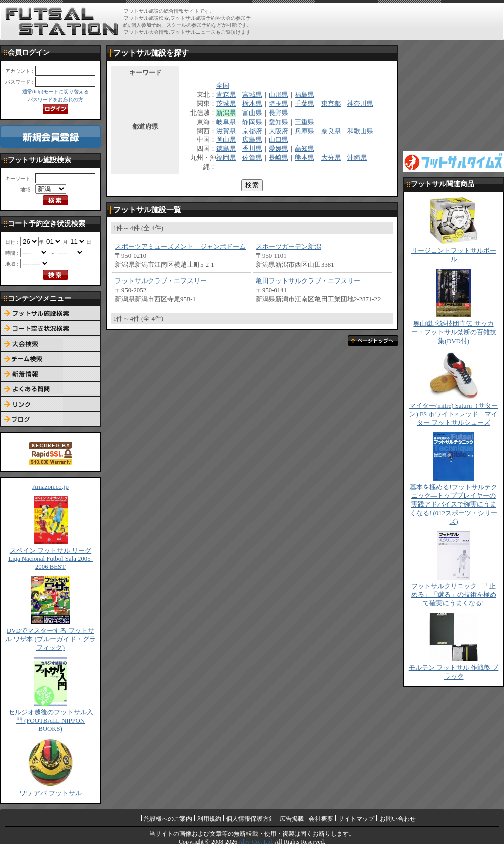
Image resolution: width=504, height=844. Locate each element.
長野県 (278, 113)
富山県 (252, 113)
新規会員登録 (50, 136)
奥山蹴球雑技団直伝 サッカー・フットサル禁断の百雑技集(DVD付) (454, 332)
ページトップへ (373, 341)
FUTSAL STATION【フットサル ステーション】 (62, 22)
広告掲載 (292, 819)
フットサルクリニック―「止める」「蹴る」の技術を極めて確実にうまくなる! (454, 595)
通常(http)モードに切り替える (55, 92)
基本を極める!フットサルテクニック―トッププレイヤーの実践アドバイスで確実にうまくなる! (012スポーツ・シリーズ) (454, 504)
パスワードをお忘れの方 (55, 100)
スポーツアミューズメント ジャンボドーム (180, 247)
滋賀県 (226, 131)
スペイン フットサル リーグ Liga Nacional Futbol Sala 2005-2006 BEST (50, 559)
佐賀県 (252, 158)
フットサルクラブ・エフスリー (161, 281)
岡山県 (226, 140)
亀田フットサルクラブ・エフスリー (308, 281)
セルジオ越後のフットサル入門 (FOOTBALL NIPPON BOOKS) (51, 721)
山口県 (278, 140)
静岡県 (252, 122)
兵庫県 (305, 131)
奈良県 (331, 131)
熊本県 (305, 158)
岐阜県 (226, 122)
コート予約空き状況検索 (50, 329)
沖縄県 (357, 158)
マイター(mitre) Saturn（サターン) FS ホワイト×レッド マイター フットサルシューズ (454, 414)
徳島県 (226, 149)
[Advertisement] (454, 96)
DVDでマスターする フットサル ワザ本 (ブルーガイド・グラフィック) (50, 639)
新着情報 (50, 374)
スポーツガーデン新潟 (288, 247)
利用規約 (209, 819)
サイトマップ (356, 819)
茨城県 (226, 104)
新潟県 (226, 113)
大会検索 (50, 344)
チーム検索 (50, 359)
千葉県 (305, 104)
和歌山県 (360, 131)
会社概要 (321, 819)
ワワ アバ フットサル (50, 793)
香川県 (252, 149)
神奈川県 (360, 104)
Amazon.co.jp (50, 487)
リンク (50, 405)
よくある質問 (50, 389)
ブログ (50, 420)
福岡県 (226, 158)
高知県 (305, 149)
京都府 (252, 131)
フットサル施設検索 (50, 314)
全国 (223, 86)
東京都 (331, 104)
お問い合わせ (398, 819)
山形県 (278, 95)
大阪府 (278, 131)
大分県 (331, 158)
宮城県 (252, 95)
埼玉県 (278, 104)
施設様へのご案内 (168, 819)
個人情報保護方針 (250, 819)
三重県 (305, 122)
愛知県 (278, 122)
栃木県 (252, 104)
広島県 (252, 140)
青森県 (226, 95)
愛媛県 (278, 149)
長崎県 (278, 158)
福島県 (305, 95)
